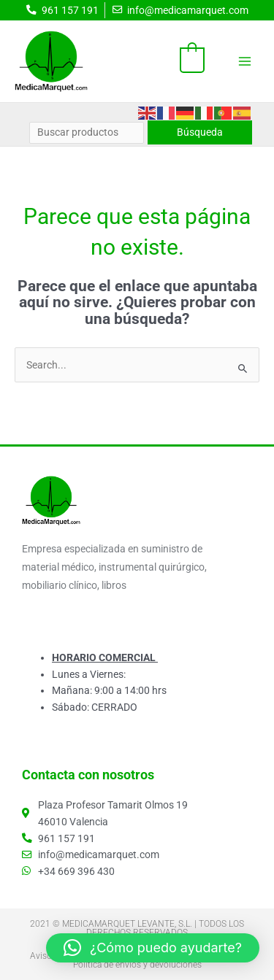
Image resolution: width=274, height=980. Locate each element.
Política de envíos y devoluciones (137, 965)
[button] (153, 948)
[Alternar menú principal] (245, 61)
